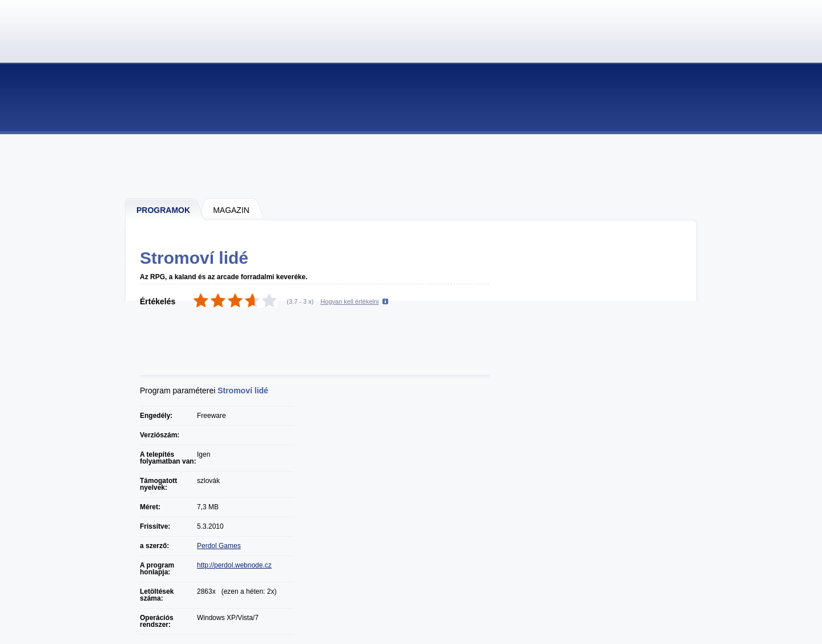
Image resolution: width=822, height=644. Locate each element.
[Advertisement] (412, 166)
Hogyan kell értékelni (349, 301)
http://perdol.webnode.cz (234, 565)
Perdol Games (219, 546)
